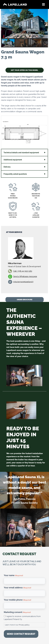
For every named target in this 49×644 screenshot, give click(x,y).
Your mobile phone (17, 600)
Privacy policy (24, 625)
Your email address (17, 588)
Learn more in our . (17, 625)
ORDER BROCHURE (25, 300)
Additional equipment (13, 160)
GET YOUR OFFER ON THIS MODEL (24, 70)
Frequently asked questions (15, 174)
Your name (13, 575)
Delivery (7, 167)
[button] (4, 24)
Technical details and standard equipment (21, 153)
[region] (24, 28)
